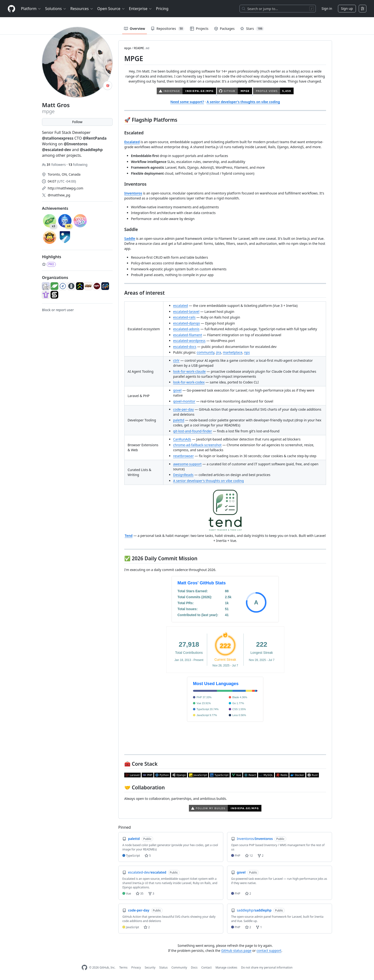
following (78, 165)
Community (179, 967)
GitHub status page (236, 951)
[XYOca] (97, 286)
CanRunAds (182, 439)
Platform (31, 9)
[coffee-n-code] (46, 286)
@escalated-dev (57, 150)
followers (54, 165)
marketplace (233, 352)
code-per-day (184, 409)
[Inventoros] (71, 286)
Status (164, 967)
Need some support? (187, 102)
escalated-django (187, 323)
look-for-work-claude (190, 371)
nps (247, 352)
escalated (181, 306)
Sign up (347, 8)
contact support (269, 951)
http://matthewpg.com (65, 188)
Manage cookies (226, 967)
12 (249, 856)
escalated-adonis (186, 329)
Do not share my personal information (267, 967)
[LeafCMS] (54, 286)
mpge (128, 48)
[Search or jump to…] (278, 9)
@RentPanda (95, 138)
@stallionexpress (58, 138)
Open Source (111, 9)
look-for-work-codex (189, 382)
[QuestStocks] (46, 295)
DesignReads (183, 475)
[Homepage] (11, 9)
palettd (179, 420)
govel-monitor (184, 401)
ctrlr (176, 360)
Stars (252, 29)
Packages (224, 29)
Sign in (327, 8)
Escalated (132, 142)
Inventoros (133, 193)
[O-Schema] (105, 286)
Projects (199, 29)
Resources (82, 9)
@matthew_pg (59, 195)
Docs (194, 967)
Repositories (168, 29)
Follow (77, 122)
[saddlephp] (54, 295)
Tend (129, 536)
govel (177, 390)
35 (140, 894)
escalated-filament (188, 335)
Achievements (55, 208)
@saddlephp (91, 150)
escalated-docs (185, 347)
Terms (123, 967)
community (206, 352)
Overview (135, 29)
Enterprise (141, 9)
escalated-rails (184, 317)
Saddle (130, 238)
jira (219, 352)
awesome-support (187, 464)
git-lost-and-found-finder (193, 431)
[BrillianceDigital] (63, 286)
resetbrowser (184, 456)
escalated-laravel (186, 312)
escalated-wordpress (189, 341)
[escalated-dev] (80, 286)
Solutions (56, 9)
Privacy (136, 967)
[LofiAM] (88, 286)
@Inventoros (76, 144)
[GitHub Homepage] (84, 967)
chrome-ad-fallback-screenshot (197, 445)
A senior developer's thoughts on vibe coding (243, 102)
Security (150, 967)
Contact (206, 967)
